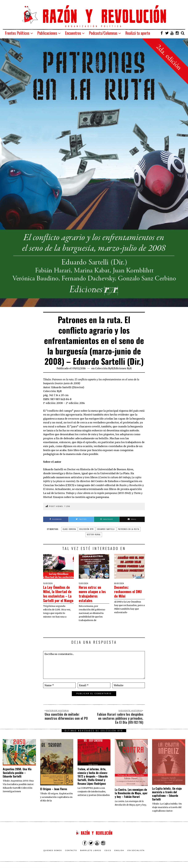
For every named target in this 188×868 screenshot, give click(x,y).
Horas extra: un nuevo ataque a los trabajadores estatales (94, 594)
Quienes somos (53, 851)
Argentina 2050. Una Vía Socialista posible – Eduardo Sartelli (17, 774)
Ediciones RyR (123, 368)
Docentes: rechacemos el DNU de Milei (126, 591)
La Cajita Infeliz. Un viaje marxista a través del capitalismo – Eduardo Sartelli (167, 795)
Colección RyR (104, 368)
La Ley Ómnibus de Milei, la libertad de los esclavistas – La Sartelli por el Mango (58, 596)
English (119, 851)
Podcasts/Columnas (103, 33)
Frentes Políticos (17, 33)
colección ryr (87, 529)
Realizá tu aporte (138, 33)
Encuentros (73, 33)
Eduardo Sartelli (106, 529)
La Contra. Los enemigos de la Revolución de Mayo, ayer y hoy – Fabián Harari (131, 794)
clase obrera (69, 529)
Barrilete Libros (91, 851)
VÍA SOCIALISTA (136, 851)
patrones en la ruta (129, 529)
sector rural (94, 535)
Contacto (71, 851)
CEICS (108, 851)
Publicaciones (47, 33)
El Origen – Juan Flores (54, 790)
